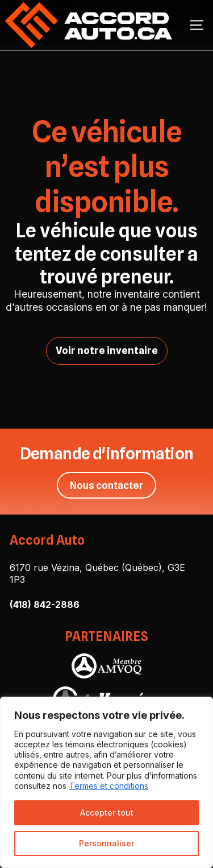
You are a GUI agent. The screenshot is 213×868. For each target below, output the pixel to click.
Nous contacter (106, 485)
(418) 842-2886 (45, 604)
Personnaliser (106, 843)
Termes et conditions (109, 786)
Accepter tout (107, 813)
